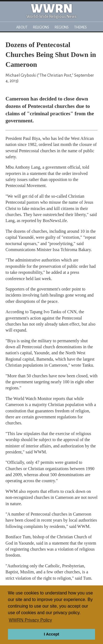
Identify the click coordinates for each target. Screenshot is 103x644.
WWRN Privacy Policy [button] (30, 620)
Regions (62, 27)
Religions (41, 27)
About (22, 27)
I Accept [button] (51, 634)
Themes (80, 27)
